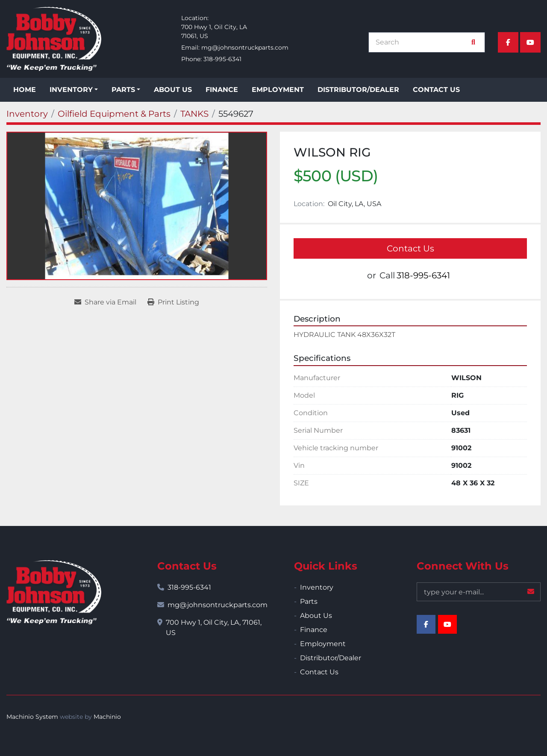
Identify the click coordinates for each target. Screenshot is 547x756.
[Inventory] (27, 114)
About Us (173, 90)
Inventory (71, 90)
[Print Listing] (173, 302)
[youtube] (530, 42)
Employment (278, 90)
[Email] (479, 592)
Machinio (107, 717)
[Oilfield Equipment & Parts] (114, 114)
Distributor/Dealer (358, 90)
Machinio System (32, 717)
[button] (74, 90)
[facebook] (508, 42)
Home (25, 90)
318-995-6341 (222, 59)
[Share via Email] (105, 302)
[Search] (422, 42)
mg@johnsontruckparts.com (245, 47)
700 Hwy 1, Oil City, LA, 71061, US (214, 628)
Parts (123, 90)
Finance (222, 90)
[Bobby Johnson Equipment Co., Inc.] (54, 592)
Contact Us (436, 90)
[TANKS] (194, 114)
